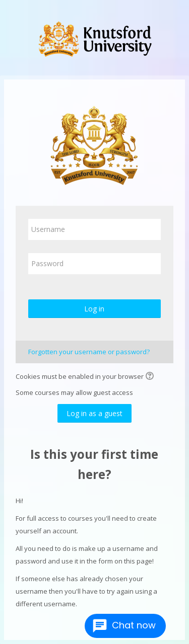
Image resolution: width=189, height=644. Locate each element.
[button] (151, 377)
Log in (94, 309)
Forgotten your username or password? (89, 352)
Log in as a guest (94, 413)
